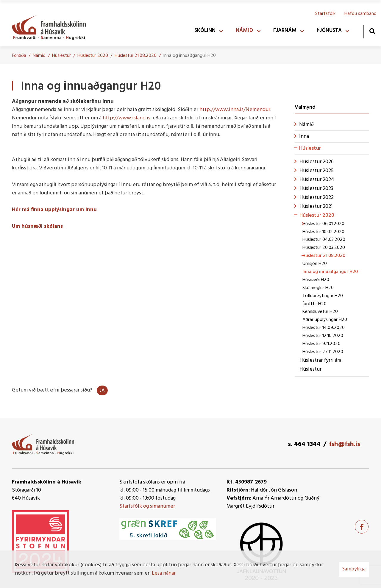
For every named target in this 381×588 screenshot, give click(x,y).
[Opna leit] (372, 31)
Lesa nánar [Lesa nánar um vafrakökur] (164, 573)
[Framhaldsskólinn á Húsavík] (52, 26)
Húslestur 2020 (93, 56)
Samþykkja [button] (354, 569)
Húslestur (61, 56)
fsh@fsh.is (345, 444)
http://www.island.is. (127, 118)
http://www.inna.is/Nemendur (235, 110)
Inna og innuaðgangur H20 (189, 56)
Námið (39, 56)
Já (102, 391)
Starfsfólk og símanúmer (147, 506)
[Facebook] (362, 527)
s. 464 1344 (304, 444)
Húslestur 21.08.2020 (136, 56)
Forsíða (19, 56)
